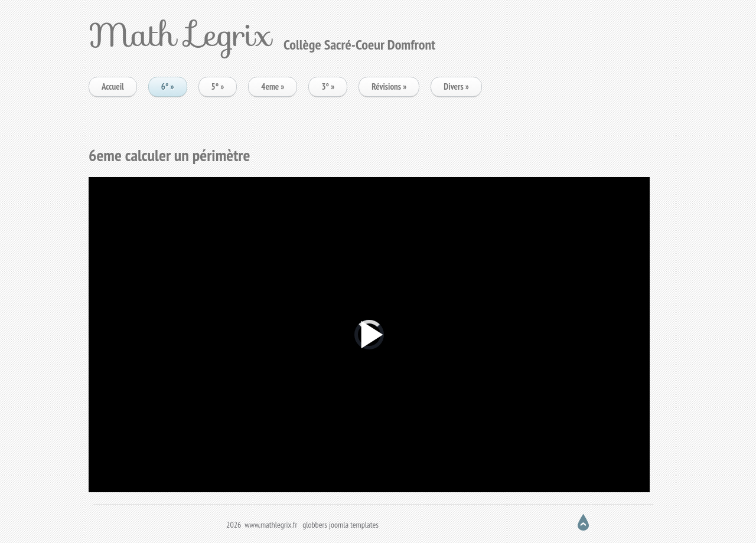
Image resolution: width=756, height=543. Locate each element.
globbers (315, 525)
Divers (456, 86)
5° (218, 86)
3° (328, 86)
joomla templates (354, 525)
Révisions (389, 86)
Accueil (113, 86)
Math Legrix (180, 35)
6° (168, 86)
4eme (273, 86)
